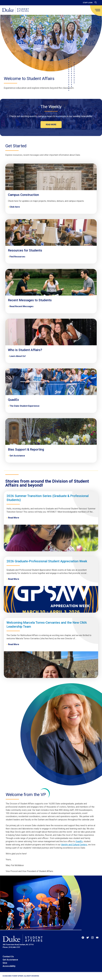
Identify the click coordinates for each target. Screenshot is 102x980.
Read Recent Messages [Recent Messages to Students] (22, 306)
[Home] (15, 10)
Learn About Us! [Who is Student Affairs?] (18, 356)
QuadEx (79, 841)
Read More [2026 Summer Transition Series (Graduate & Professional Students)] (14, 518)
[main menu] (97, 10)
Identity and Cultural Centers (74, 845)
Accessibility (9, 966)
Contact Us (8, 957)
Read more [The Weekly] (51, 125)
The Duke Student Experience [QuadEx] (25, 406)
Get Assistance (10, 960)
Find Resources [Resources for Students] (17, 257)
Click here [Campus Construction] (15, 207)
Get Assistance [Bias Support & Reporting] (17, 456)
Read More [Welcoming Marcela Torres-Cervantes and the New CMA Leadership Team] (14, 644)
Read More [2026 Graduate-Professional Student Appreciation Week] (14, 579)
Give (5, 963)
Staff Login (88, 3)
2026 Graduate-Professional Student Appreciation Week (47, 561)
